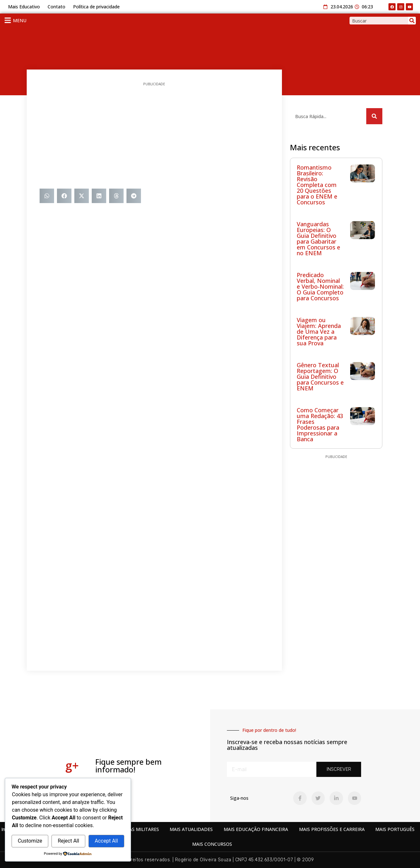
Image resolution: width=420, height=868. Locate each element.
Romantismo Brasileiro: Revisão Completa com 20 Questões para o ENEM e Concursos (317, 185)
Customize (30, 841)
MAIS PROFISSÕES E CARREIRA (332, 829)
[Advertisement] (154, 137)
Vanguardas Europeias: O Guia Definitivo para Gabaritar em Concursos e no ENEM (318, 238)
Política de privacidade (96, 7)
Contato (56, 7)
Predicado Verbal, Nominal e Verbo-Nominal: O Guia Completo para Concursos (320, 286)
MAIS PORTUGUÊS (395, 829)
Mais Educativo (24, 7)
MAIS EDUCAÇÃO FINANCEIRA (256, 829)
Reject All (68, 841)
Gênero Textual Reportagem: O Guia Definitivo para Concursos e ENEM (320, 377)
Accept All (106, 841)
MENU (20, 20)
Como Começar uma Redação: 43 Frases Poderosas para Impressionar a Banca (320, 425)
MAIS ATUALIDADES (191, 829)
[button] (47, 196)
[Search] (412, 21)
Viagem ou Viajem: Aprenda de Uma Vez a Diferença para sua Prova (319, 331)
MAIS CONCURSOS (212, 844)
